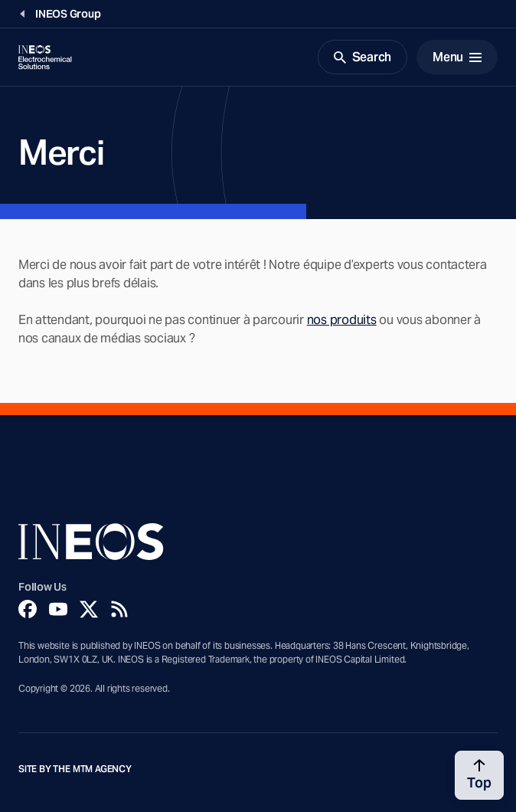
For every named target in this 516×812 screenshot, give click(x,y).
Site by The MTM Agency (75, 769)
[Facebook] (28, 609)
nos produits (342, 320)
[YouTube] (58, 609)
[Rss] (119, 609)
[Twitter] (89, 609)
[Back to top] (479, 775)
